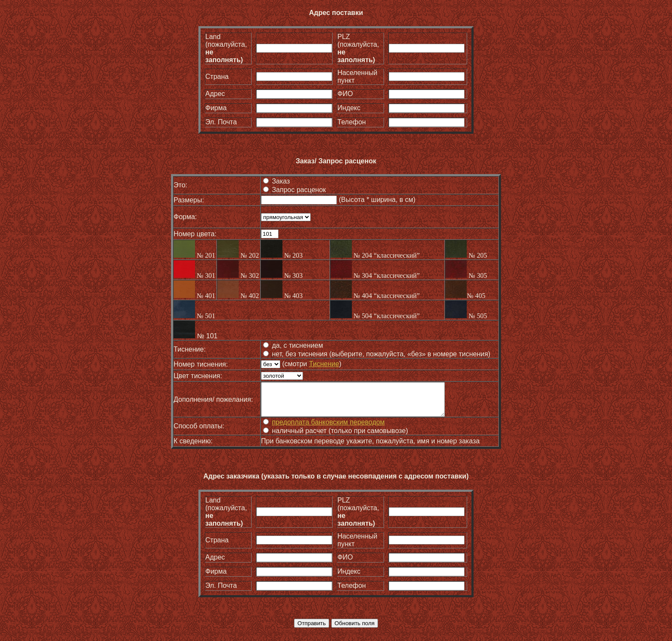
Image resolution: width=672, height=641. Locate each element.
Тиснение (323, 364)
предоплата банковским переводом (327, 429)
